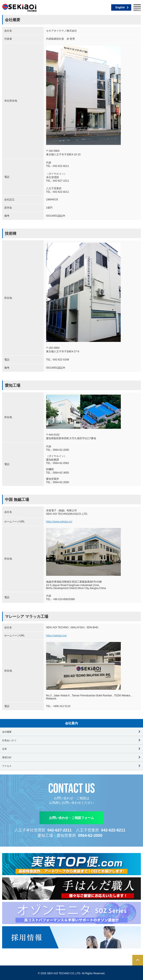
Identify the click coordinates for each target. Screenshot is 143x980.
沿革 (4, 749)
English (120, 7)
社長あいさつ (9, 740)
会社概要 (7, 732)
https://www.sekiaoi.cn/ (59, 522)
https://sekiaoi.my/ (56, 636)
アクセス (7, 766)
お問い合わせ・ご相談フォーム (71, 818)
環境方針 (7, 757)
